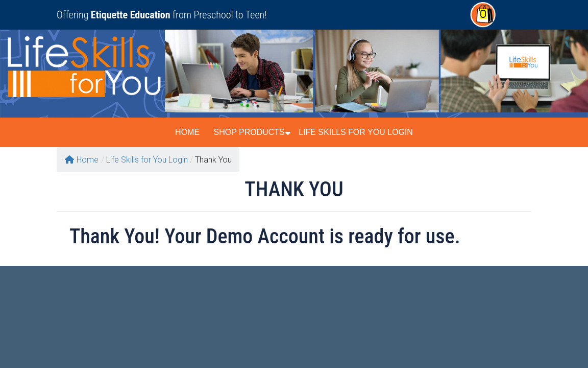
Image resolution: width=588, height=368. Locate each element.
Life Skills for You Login (356, 132)
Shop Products (249, 132)
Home (187, 132)
